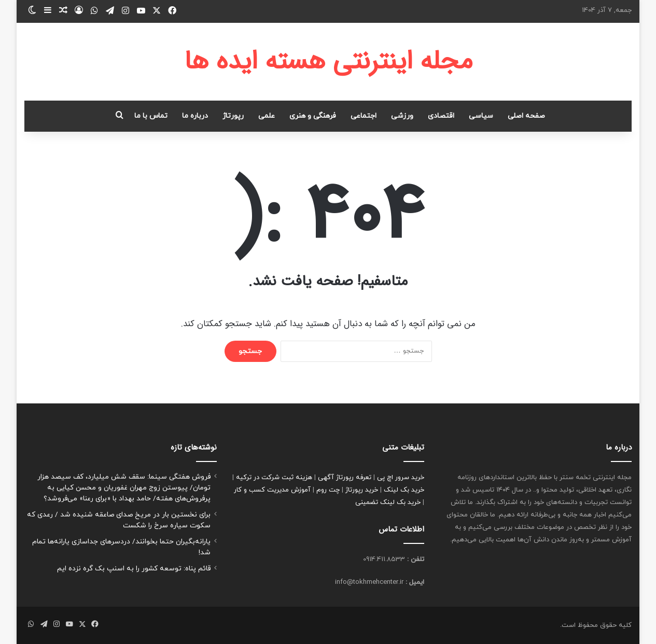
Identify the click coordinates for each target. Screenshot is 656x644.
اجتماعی (364, 116)
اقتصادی (441, 116)
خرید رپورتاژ (362, 490)
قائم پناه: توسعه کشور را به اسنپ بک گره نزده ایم (134, 569)
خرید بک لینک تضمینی (388, 502)
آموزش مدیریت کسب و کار (272, 490)
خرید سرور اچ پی (401, 478)
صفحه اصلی (526, 116)
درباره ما (195, 116)
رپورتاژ (233, 116)
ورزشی (402, 116)
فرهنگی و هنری (313, 116)
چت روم (328, 490)
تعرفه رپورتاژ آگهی (345, 478)
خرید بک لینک (404, 490)
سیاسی (481, 116)
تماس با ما (151, 116)
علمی (267, 116)
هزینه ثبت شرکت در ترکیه (274, 478)
